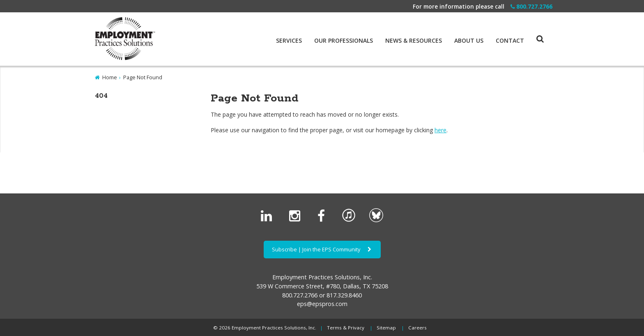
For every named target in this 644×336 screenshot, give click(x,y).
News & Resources (414, 41)
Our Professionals (344, 41)
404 (101, 96)
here (440, 130)
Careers (417, 328)
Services (289, 41)
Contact (510, 41)
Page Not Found (143, 77)
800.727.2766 (531, 6)
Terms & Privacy (346, 328)
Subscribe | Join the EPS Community (322, 249)
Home (110, 77)
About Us (469, 41)
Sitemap (386, 328)
